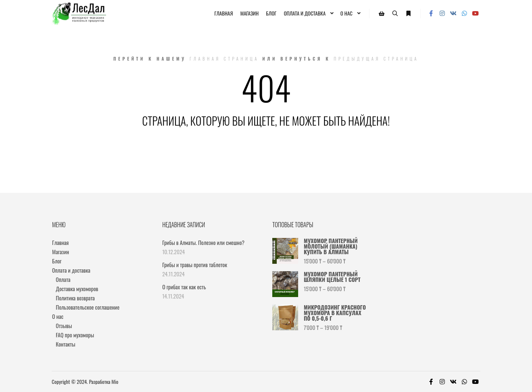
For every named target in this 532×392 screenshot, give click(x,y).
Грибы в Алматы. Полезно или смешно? (203, 242)
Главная (60, 242)
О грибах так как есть (184, 287)
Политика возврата (75, 298)
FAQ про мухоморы (75, 335)
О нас (58, 316)
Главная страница (224, 59)
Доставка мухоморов (77, 289)
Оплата (63, 279)
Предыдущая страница (376, 59)
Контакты (66, 344)
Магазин (61, 252)
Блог (57, 261)
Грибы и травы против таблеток (195, 265)
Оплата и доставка (71, 270)
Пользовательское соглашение (88, 307)
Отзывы (64, 325)
